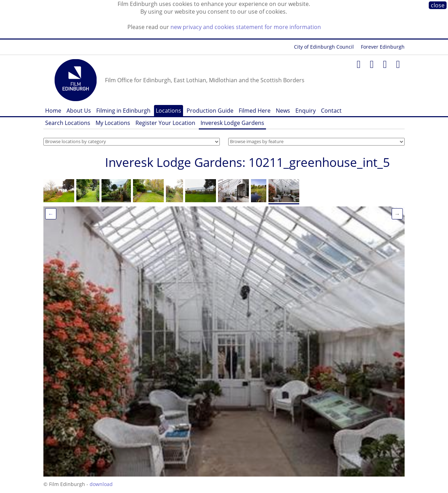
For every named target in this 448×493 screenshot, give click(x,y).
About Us (79, 111)
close (438, 5)
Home (53, 111)
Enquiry (306, 111)
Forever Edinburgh (383, 47)
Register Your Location (165, 123)
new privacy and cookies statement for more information (246, 27)
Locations (169, 111)
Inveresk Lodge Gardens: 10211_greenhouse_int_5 (247, 162)
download (101, 484)
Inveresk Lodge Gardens (232, 123)
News (283, 111)
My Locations (113, 123)
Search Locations (68, 123)
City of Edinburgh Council (324, 47)
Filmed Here (255, 111)
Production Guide (210, 111)
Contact (331, 111)
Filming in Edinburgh (123, 111)
